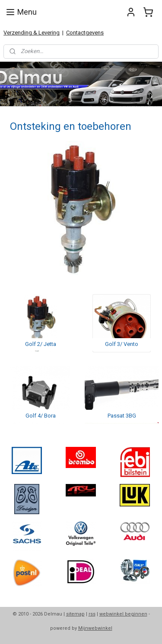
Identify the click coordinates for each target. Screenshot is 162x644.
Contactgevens (85, 33)
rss (92, 614)
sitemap (75, 614)
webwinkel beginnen (123, 614)
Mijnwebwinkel (95, 628)
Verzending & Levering (32, 33)
